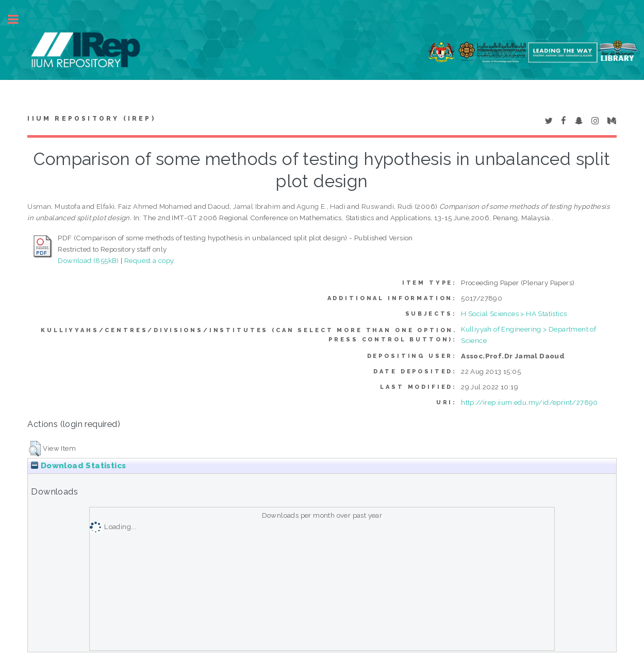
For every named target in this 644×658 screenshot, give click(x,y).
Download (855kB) (88, 260)
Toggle (19, 19)
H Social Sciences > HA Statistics (514, 314)
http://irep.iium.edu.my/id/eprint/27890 (530, 402)
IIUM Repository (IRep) (91, 119)
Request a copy (149, 260)
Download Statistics (78, 466)
